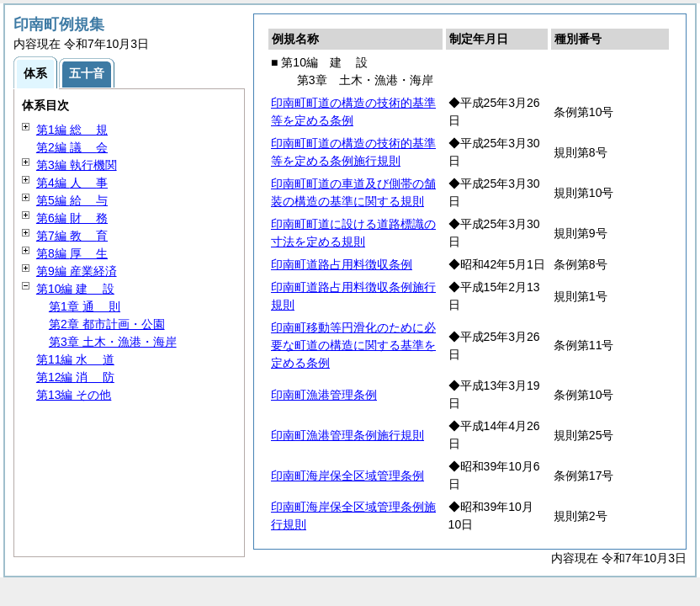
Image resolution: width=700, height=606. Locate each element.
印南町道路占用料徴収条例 (342, 264)
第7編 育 (72, 236)
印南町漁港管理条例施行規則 (347, 435)
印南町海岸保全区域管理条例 (347, 476)
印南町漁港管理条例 (324, 395)
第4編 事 (72, 183)
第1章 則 (85, 306)
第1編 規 (72, 130)
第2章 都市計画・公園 (107, 324)
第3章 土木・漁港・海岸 (113, 342)
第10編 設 (75, 289)
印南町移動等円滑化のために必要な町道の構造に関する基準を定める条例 (353, 345)
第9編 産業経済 (77, 271)
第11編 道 (75, 359)
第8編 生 (72, 253)
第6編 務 (72, 218)
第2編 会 (72, 147)
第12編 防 (75, 377)
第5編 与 (72, 200)
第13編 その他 (74, 395)
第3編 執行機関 (77, 165)
